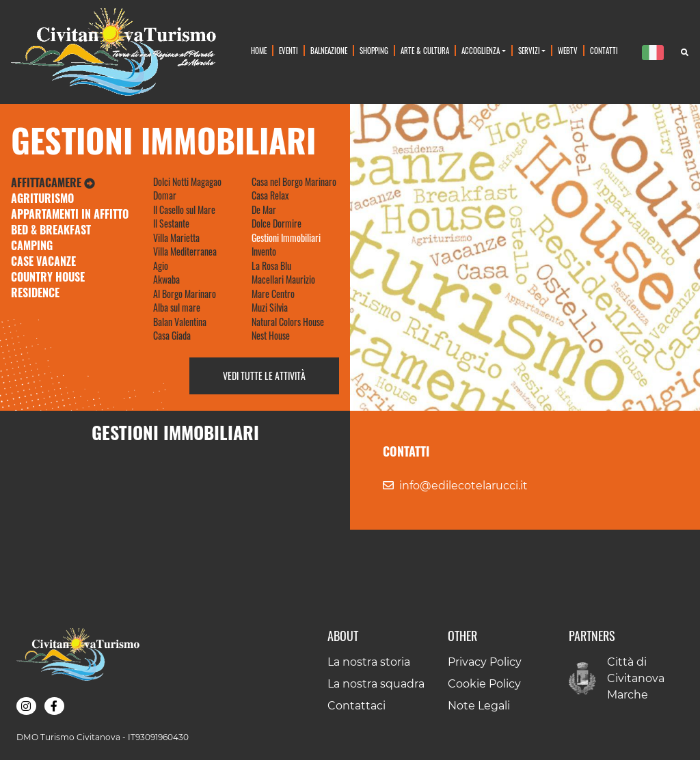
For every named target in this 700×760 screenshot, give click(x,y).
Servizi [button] (529, 50)
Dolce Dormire (277, 223)
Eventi (288, 50)
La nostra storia (369, 662)
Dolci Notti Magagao (187, 182)
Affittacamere (53, 182)
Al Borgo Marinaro (185, 294)
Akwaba (166, 280)
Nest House (271, 336)
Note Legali (479, 706)
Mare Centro (273, 294)
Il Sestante (171, 223)
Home (259, 50)
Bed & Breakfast (51, 230)
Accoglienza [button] (481, 50)
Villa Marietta (176, 238)
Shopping (374, 50)
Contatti (604, 50)
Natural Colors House (288, 322)
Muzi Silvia (270, 308)
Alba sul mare (177, 308)
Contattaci (356, 706)
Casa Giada (172, 336)
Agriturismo (42, 198)
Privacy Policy (485, 662)
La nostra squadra (376, 684)
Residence (35, 293)
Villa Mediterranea (185, 252)
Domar (165, 195)
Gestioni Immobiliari (286, 238)
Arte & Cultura (425, 50)
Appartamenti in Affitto (70, 214)
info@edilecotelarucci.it (463, 486)
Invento (264, 252)
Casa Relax (270, 195)
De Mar (264, 210)
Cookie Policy (484, 684)
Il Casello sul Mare (184, 210)
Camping (32, 245)
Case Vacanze (43, 261)
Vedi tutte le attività (264, 376)
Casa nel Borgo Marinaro (294, 182)
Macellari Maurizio (283, 280)
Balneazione (329, 50)
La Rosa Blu (271, 266)
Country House (48, 277)
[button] (26, 706)
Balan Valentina (180, 322)
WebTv (568, 50)
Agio (161, 266)
